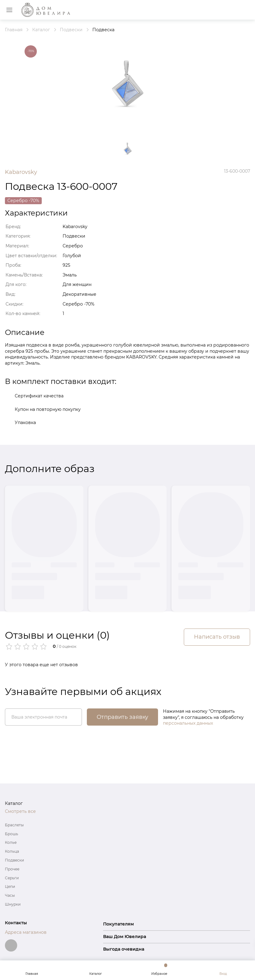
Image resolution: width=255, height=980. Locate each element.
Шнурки (13, 904)
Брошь (12, 834)
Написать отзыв (217, 637)
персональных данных (188, 723)
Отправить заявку (122, 717)
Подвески (14, 860)
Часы (10, 895)
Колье (11, 842)
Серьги (12, 878)
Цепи (10, 886)
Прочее (12, 869)
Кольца (12, 851)
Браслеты (14, 825)
